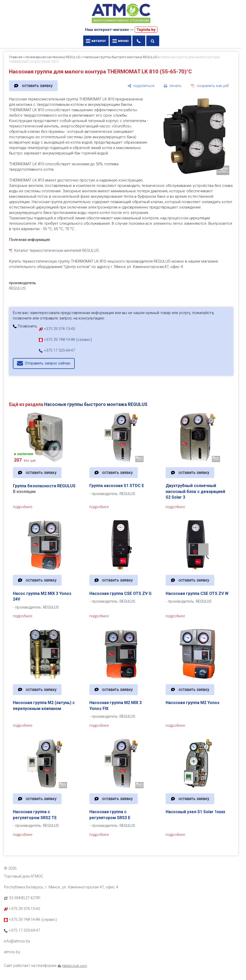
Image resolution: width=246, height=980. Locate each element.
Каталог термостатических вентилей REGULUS (57, 250)
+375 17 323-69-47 (57, 350)
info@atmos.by (17, 941)
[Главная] (121, 24)
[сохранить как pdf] (210, 86)
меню (121, 41)
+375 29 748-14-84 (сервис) (65, 340)
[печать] (173, 86)
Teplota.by (146, 30)
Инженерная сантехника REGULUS (53, 57)
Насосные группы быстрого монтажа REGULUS (120, 57)
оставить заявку (37, 86)
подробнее (23, 507)
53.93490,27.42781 (25, 898)
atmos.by (12, 952)
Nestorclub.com (75, 966)
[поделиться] (141, 86)
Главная (16, 57)
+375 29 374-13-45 (57, 329)
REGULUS (17, 288)
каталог (96, 41)
